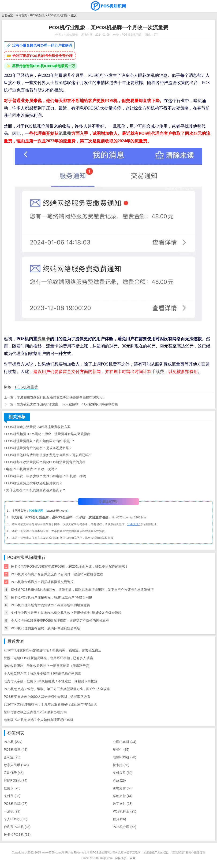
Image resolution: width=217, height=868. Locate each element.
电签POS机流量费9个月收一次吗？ (32, 469)
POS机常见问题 (58, 15)
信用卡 (12, 788)
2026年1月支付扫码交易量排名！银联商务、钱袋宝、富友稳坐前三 (53, 650)
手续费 (158, 372)
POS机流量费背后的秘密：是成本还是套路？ (39, 448)
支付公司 (123, 773)
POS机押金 (124, 811)
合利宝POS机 (17, 827)
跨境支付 (123, 788)
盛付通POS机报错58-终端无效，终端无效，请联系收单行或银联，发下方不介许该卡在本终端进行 (82, 590)
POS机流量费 (26, 387)
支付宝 (12, 796)
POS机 (13, 742)
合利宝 (12, 757)
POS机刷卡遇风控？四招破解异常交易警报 (42, 582)
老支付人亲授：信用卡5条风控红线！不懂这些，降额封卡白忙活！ (52, 681)
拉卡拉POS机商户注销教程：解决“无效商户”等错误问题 (51, 597)
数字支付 (123, 804)
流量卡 (44, 339)
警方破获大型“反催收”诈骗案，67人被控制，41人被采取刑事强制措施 (67, 404)
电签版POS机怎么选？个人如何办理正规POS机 (39, 720)
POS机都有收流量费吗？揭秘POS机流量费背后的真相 (46, 462)
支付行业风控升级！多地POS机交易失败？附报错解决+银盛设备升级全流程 (66, 613)
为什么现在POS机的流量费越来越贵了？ (36, 490)
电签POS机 (124, 757)
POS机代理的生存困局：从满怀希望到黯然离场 (45, 628)
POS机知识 (37, 15)
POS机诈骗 (15, 804)
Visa (119, 780)
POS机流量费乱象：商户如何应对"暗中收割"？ (40, 441)
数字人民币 (16, 765)
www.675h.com (57, 511)
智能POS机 (15, 780)
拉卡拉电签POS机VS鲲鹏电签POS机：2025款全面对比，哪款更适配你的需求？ (69, 566)
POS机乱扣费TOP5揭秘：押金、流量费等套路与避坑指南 (48, 434)
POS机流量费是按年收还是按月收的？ (34, 483)
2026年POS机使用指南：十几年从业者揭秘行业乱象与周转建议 (50, 704)
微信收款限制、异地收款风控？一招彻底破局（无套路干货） (48, 666)
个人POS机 (15, 819)
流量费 (65, 133)
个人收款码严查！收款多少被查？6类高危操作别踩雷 (42, 673)
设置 (133, 858)
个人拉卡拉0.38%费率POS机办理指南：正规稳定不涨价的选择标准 (60, 621)
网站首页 (21, 15)
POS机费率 (15, 750)
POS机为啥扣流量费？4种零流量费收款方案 (38, 427)
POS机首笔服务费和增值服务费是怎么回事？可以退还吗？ (49, 455)
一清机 (12, 811)
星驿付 (121, 750)
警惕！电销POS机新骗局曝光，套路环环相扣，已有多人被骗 (48, 658)
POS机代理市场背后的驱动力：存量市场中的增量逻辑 (50, 605)
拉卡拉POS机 (17, 835)
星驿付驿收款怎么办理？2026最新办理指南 (35, 712)
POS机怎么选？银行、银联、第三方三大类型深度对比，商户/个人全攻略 (57, 689)
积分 (119, 819)
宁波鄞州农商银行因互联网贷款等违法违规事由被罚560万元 (61, 397)
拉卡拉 (121, 765)
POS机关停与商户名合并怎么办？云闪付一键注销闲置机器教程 (57, 574)
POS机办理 (124, 827)
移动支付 (123, 796)
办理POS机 (124, 742)
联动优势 (14, 773)
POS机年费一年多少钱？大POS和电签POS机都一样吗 (46, 476)
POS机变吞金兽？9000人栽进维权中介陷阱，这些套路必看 (47, 697)
